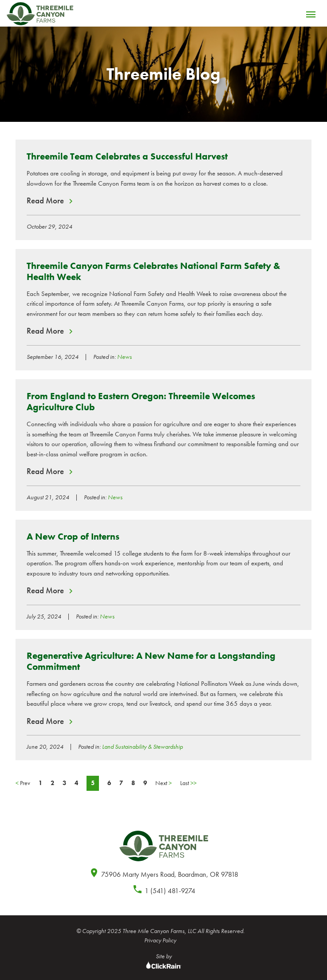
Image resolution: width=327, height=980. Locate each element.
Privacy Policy (160, 940)
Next (163, 783)
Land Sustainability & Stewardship (142, 747)
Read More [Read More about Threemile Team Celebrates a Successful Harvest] (45, 201)
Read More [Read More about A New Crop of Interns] (45, 591)
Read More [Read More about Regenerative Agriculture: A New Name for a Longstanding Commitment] (45, 721)
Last (188, 783)
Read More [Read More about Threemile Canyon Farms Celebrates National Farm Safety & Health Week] (45, 331)
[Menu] (311, 15)
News (124, 357)
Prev (23, 783)
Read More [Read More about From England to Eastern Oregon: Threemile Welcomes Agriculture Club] (45, 471)
